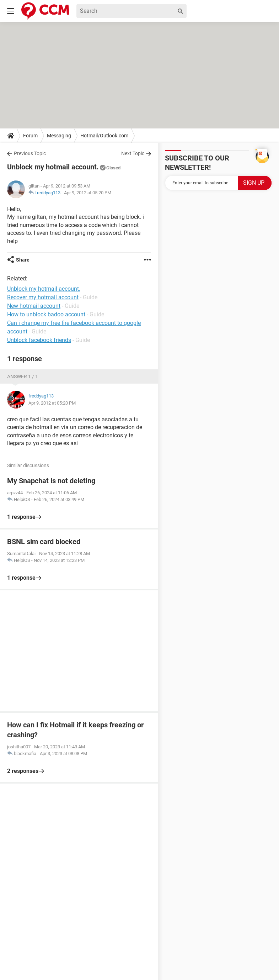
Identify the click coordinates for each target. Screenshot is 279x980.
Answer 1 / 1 (23, 376)
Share (23, 260)
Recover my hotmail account (43, 297)
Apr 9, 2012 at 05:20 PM (88, 193)
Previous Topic (30, 153)
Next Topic (133, 153)
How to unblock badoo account (46, 314)
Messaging (59, 136)
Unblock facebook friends (39, 340)
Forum (30, 136)
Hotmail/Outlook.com (104, 136)
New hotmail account (34, 306)
